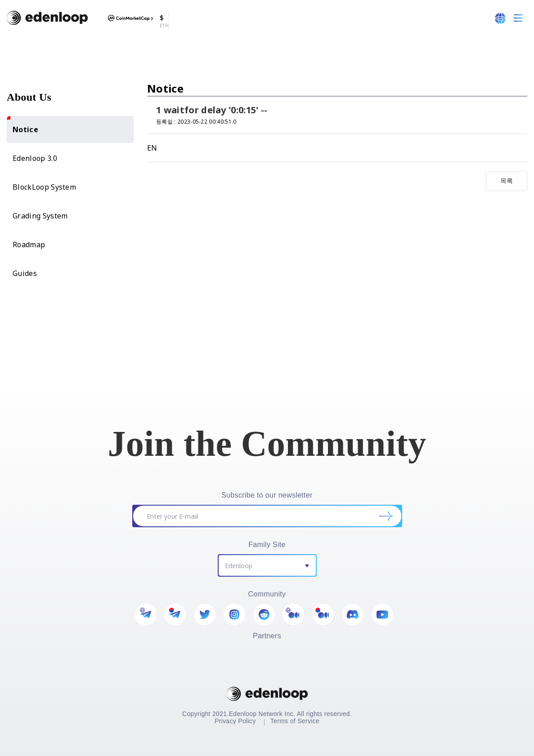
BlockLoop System (44, 187)
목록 (507, 180)
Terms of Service (295, 721)
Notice (22, 125)
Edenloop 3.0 (35, 158)
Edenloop (239, 566)
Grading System (40, 216)
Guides (25, 273)
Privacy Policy (235, 721)
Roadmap (29, 245)
